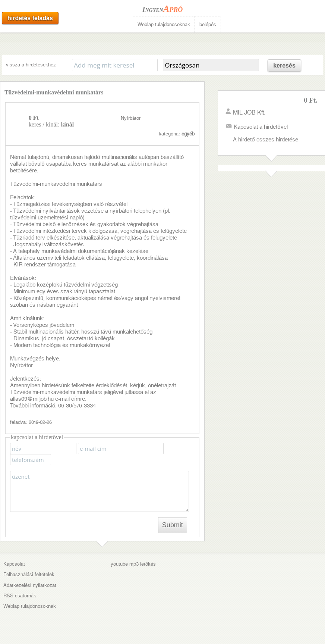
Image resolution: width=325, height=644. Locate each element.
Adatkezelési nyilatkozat (30, 585)
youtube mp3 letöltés (133, 564)
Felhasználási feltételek (29, 574)
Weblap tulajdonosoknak (164, 24)
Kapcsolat (14, 564)
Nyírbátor (131, 118)
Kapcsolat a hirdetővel (261, 127)
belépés (208, 24)
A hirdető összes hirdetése (265, 140)
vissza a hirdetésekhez (31, 65)
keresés (284, 65)
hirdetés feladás (30, 18)
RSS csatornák (20, 596)
